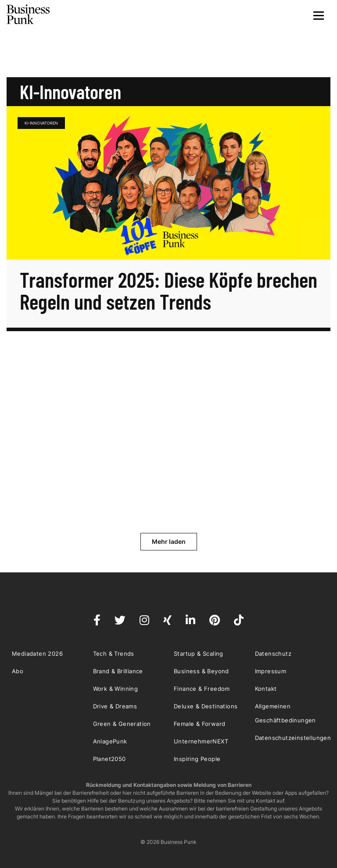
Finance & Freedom (202, 689)
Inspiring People (197, 759)
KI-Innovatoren (41, 123)
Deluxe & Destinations (206, 706)
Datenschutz (273, 654)
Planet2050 (109, 759)
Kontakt (266, 689)
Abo (18, 671)
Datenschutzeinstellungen (293, 738)
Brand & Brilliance (118, 671)
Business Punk (29, 14)
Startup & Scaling (199, 654)
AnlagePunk (110, 741)
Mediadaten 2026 (37, 654)
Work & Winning (116, 689)
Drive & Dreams (115, 706)
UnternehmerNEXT (201, 741)
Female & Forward (199, 724)
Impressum (271, 671)
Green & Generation (122, 724)
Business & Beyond (201, 671)
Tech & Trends (114, 654)
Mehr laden (169, 541)
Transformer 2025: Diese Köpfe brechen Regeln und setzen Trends (168, 290)
